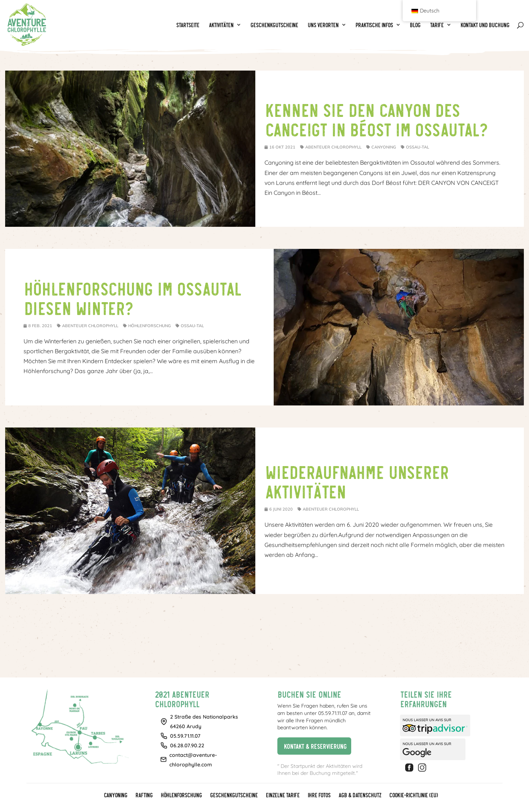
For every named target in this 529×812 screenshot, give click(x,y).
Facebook (410, 768)
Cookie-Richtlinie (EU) (413, 795)
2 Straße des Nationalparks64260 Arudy (204, 722)
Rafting (144, 795)
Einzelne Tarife (283, 795)
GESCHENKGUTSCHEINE (234, 795)
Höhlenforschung (150, 326)
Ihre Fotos (319, 795)
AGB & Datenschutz (360, 795)
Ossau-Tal (418, 147)
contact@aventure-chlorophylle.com (193, 760)
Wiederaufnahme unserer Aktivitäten (356, 481)
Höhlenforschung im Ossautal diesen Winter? (132, 298)
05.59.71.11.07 (185, 736)
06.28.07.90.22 (187, 745)
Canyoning (384, 147)
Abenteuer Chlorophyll (333, 147)
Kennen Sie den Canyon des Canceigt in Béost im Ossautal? (376, 119)
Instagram (423, 768)
